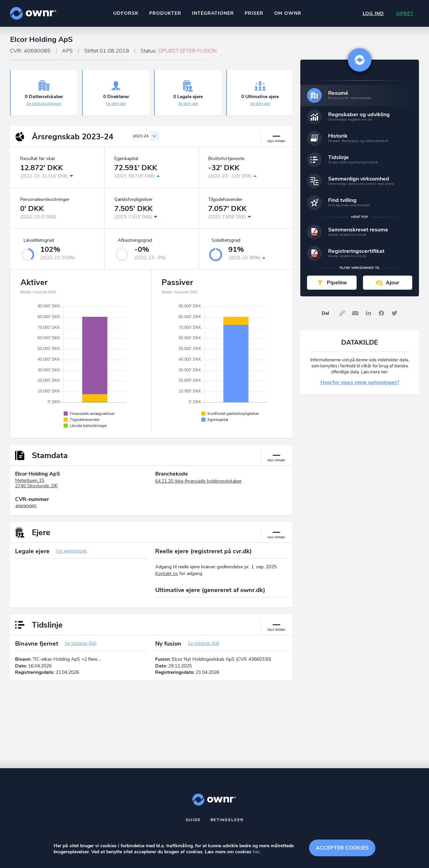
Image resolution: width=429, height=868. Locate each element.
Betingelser (227, 820)
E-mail (355, 313)
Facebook (381, 313)
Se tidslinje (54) (81, 643)
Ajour (392, 283)
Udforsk (126, 13)
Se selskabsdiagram (44, 103)
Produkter (165, 13)
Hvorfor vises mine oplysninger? (360, 382)
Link (342, 313)
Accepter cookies (342, 848)
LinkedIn (368, 313)
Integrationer (213, 13)
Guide (193, 820)
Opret (405, 14)
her (256, 852)
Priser (254, 13)
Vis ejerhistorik (71, 551)
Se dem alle (116, 103)
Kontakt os (167, 573)
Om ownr (288, 13)
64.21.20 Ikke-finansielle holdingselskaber (198, 481)
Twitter (394, 313)
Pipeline (337, 283)
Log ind (373, 14)
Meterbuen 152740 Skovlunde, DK (36, 483)
